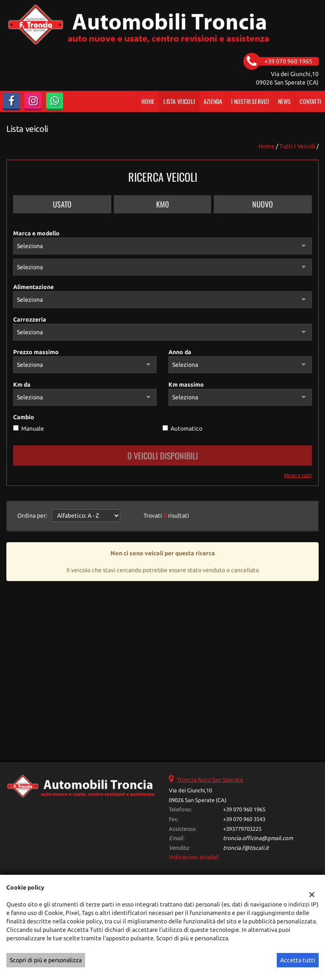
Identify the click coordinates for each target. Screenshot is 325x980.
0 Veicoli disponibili (163, 456)
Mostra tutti (298, 475)
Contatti (310, 101)
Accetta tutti (298, 960)
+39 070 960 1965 (244, 809)
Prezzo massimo (36, 352)
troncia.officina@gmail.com (258, 838)
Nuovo (263, 204)
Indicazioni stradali (194, 857)
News (285, 101)
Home (148, 101)
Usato (62, 204)
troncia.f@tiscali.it (246, 848)
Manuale (33, 429)
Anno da (180, 352)
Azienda (213, 101)
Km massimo (186, 385)
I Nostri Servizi (250, 101)
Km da (22, 385)
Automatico (186, 429)
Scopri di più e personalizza (46, 960)
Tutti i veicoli (297, 146)
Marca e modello (36, 233)
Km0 (162, 204)
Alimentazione (33, 287)
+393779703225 (242, 829)
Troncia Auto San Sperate (210, 780)
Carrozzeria (30, 319)
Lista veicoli (179, 101)
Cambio (24, 417)
